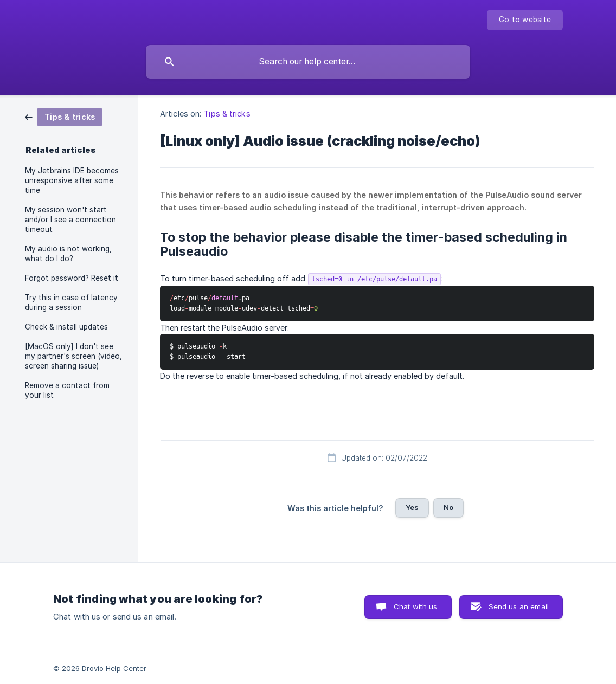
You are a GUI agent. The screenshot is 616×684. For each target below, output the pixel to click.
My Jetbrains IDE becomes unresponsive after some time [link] (72, 180)
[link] (64, 116)
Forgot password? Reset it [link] (72, 278)
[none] (525, 20)
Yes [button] (412, 507)
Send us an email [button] (519, 606)
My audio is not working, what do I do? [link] (68, 254)
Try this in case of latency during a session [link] (71, 302)
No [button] (448, 507)
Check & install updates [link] (66, 327)
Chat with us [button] (416, 606)
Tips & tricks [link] (227, 114)
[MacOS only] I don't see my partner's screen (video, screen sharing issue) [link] (73, 356)
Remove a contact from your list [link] (67, 390)
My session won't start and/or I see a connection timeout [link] (70, 220)
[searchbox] (308, 62)
